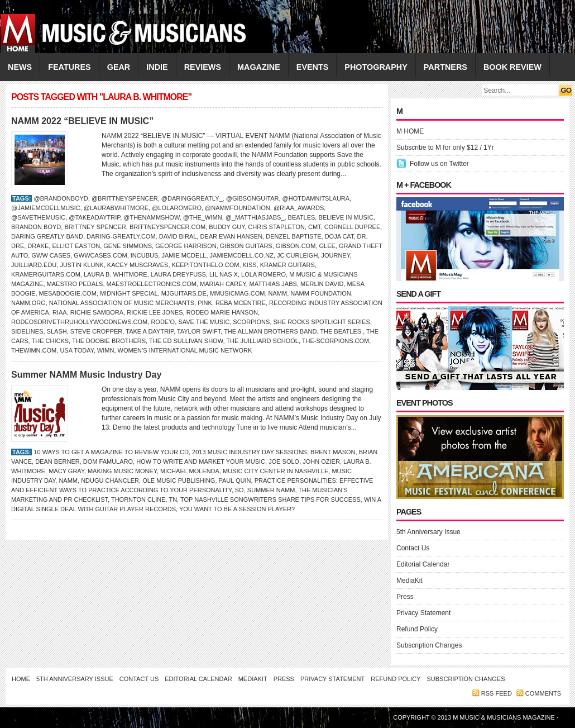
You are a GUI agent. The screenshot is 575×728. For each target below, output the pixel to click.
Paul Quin (235, 480)
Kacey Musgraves (138, 265)
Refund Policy (417, 629)
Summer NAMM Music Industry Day (86, 375)
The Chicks (50, 341)
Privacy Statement (423, 613)
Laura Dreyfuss (178, 274)
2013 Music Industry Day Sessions (250, 452)
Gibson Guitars (246, 246)
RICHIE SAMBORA (97, 312)
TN (173, 499)
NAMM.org (28, 303)
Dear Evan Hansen (231, 236)
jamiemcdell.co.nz (242, 255)
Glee (327, 246)
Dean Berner (57, 461)
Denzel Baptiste (293, 236)
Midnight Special (129, 293)
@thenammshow (151, 217)
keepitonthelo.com (206, 265)
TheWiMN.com (34, 350)
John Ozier (321, 461)
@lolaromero (177, 208)
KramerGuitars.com (46, 274)
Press (405, 597)
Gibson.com (296, 246)
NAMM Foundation (321, 293)
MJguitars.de (184, 293)
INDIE (157, 67)
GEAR (119, 67)
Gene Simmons (128, 246)
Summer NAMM (271, 490)
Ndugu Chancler (110, 480)
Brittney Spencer (95, 227)
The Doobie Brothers (109, 341)
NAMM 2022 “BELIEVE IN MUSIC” (82, 121)
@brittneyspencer (125, 198)
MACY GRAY (66, 471)
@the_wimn (203, 217)
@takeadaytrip (94, 217)
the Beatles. (341, 331)
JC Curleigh (297, 255)
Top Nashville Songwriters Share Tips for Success (270, 499)
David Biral (178, 236)
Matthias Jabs (273, 284)
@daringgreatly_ (192, 198)
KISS (250, 265)
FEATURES (70, 67)
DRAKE (38, 246)
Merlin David (322, 284)
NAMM (278, 293)
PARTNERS (445, 67)
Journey (335, 255)
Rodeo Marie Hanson (222, 312)
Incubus (145, 255)
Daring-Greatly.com (121, 236)
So (239, 490)
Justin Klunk (82, 265)
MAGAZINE (259, 67)
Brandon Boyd (36, 227)
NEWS (20, 67)
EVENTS (313, 67)
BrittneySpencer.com (167, 227)
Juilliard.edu (34, 265)
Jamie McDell (184, 255)
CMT (315, 227)
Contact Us (413, 548)
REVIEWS (203, 67)
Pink (205, 303)
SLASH (57, 331)
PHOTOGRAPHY (376, 67)
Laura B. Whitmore (116, 274)
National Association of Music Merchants (122, 303)
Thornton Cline (138, 499)
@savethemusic (38, 217)
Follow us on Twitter (439, 164)
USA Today (76, 350)
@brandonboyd (61, 198)
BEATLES (302, 217)
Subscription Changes (429, 645)
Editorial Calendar (423, 564)
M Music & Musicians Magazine (505, 717)
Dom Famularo (108, 461)
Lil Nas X (224, 274)
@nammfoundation (238, 208)
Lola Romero (263, 274)
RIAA (60, 312)
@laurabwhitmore (116, 208)
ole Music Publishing (179, 480)
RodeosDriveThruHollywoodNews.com (79, 322)
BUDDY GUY (227, 227)
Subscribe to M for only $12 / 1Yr (445, 147)
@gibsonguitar (253, 198)
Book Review (512, 67)
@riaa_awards (299, 208)
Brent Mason (333, 452)
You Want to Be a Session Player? (237, 509)
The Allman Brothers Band (270, 331)
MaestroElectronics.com (152, 284)
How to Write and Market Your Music (201, 461)
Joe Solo (284, 461)
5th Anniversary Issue (428, 532)
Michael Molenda (190, 471)
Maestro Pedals (75, 284)
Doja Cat (339, 236)
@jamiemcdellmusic (46, 208)
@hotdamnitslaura (316, 198)
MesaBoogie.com (68, 293)
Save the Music (204, 322)
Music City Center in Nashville (275, 471)
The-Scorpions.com (336, 341)
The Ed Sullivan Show (186, 341)
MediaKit (409, 581)
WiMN (106, 350)
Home (21, 679)
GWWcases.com (100, 255)
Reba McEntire (241, 303)
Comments (543, 693)
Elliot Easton (76, 246)
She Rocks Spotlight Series (321, 322)
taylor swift (199, 331)
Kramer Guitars (287, 265)
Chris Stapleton (276, 227)
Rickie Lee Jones (155, 312)
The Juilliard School (262, 341)
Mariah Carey (223, 284)
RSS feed (497, 693)
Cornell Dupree (352, 227)
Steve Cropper (97, 331)
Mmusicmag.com (237, 293)
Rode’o (163, 322)
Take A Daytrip (150, 331)
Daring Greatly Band (47, 236)
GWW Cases (51, 255)
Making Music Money (122, 471)
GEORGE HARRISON (186, 246)
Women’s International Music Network (185, 350)
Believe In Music (346, 217)
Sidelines (27, 331)
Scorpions (251, 322)
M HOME (410, 131)
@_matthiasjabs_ (255, 217)
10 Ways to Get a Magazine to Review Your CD (111, 452)
